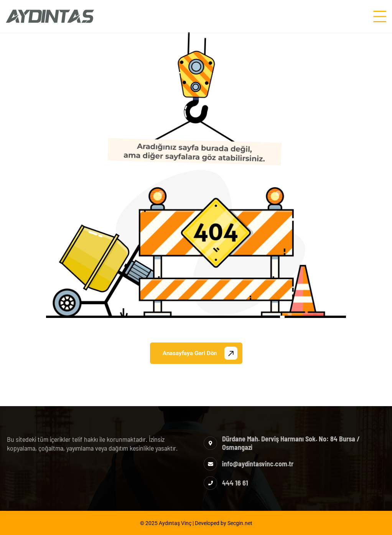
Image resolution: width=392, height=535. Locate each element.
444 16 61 (235, 483)
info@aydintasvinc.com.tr (258, 464)
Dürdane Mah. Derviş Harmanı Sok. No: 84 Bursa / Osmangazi (291, 443)
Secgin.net (240, 523)
